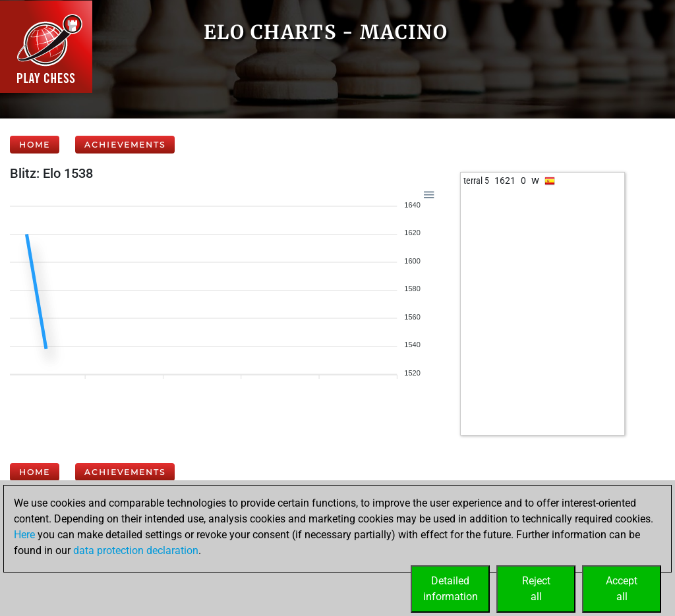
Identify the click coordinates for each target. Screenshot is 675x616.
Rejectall (536, 589)
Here (24, 535)
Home (35, 145)
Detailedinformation (451, 589)
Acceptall (622, 589)
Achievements (125, 145)
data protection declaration (136, 550)
